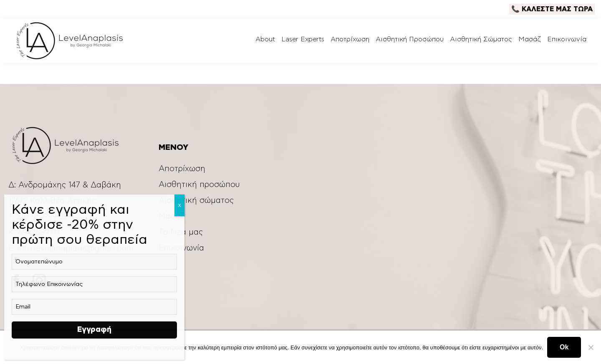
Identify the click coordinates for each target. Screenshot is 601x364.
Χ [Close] (179, 205)
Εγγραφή (94, 330)
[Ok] (591, 347)
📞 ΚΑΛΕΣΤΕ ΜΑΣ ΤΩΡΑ (552, 9)
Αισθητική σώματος (196, 201)
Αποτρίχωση (182, 169)
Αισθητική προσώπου (199, 185)
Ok (564, 347)
